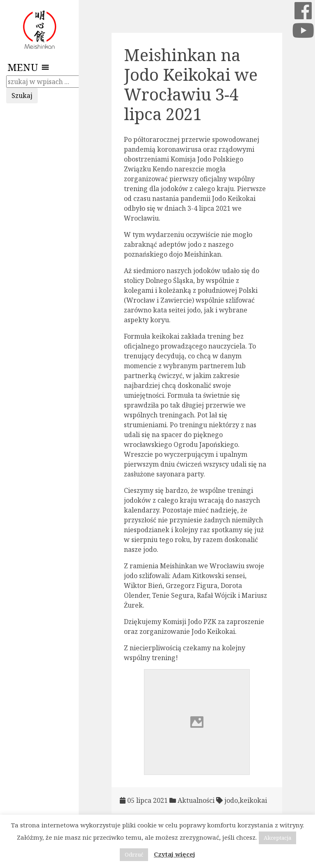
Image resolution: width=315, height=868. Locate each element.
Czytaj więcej (175, 854)
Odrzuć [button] (134, 854)
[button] (23, 67)
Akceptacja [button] (277, 838)
